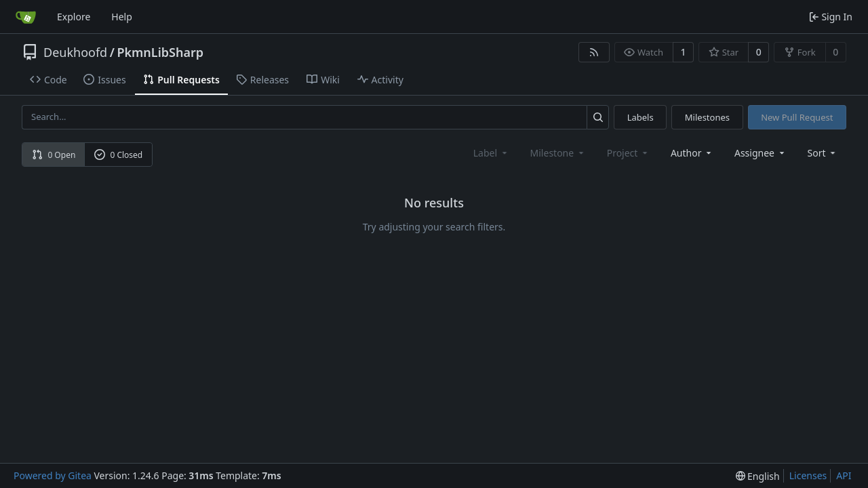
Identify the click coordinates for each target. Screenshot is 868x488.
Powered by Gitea (53, 475)
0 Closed (119, 155)
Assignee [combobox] (761, 153)
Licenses (808, 475)
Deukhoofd (75, 52)
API (844, 475)
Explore (74, 17)
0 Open (54, 155)
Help (122, 17)
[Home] (26, 17)
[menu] (823, 153)
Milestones (707, 117)
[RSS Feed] (594, 52)
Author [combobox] (692, 153)
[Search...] (598, 117)
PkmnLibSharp (160, 52)
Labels (640, 117)
